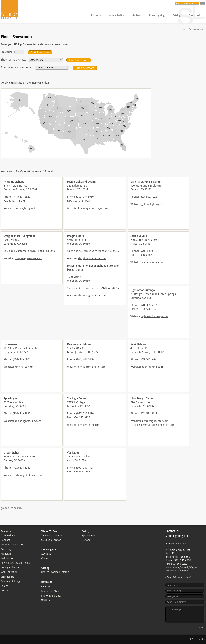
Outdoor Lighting (10, 581)
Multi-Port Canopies (12, 545)
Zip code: (6, 52)
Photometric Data (51, 596)
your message (185, 614)
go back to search (11, 508)
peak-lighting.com (152, 367)
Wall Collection (9, 572)
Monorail (6, 554)
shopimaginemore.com (28, 258)
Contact (45, 558)
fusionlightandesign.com (93, 208)
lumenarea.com (24, 367)
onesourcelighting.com (92, 367)
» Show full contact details (178, 577)
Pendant (5, 540)
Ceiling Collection (11, 567)
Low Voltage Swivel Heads (15, 563)
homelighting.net (25, 208)
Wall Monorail (9, 558)
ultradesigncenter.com (155, 421)
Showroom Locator (52, 535)
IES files (46, 600)
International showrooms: (16, 67)
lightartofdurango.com (155, 316)
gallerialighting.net (153, 204)
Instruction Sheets (51, 591)
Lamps (4, 586)
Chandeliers (7, 577)
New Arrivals (8, 535)
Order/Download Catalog (55, 572)
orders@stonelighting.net (185, 567)
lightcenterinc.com (89, 425)
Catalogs (46, 587)
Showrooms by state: (13, 60)
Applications (88, 535)
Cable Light (7, 549)
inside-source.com (152, 262)
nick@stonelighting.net (177, 571)
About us (46, 554)
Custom (5, 591)
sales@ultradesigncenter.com (157, 425)
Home (184, 29)
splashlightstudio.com (28, 421)
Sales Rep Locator (51, 540)
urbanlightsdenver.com (29, 475)
